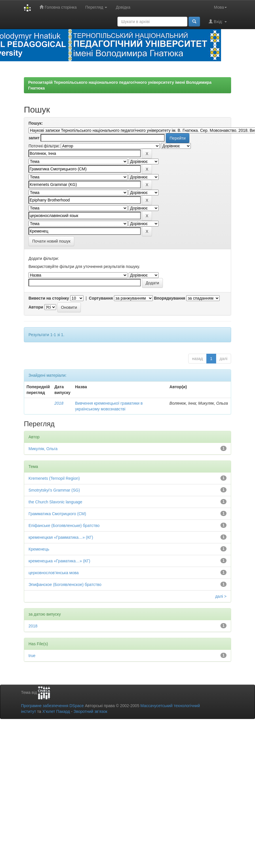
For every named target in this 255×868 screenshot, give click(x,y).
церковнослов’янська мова (54, 573)
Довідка (123, 7)
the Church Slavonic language (55, 502)
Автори (36, 307)
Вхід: (218, 21)
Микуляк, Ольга (43, 449)
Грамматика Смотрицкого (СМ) (57, 514)
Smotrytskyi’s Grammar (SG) (54, 490)
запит (34, 138)
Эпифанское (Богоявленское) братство (65, 585)
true (32, 656)
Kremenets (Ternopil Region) (54, 478)
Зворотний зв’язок (90, 711)
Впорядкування (170, 298)
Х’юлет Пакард (56, 711)
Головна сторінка (58, 7)
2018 (59, 403)
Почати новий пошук (51, 241)
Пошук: (36, 123)
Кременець (39, 549)
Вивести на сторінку (49, 298)
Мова (220, 7)
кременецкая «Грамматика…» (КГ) (61, 537)
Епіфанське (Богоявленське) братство (64, 526)
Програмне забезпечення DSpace (52, 706)
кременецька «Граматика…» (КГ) (59, 561)
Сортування (101, 298)
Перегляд (96, 7)
